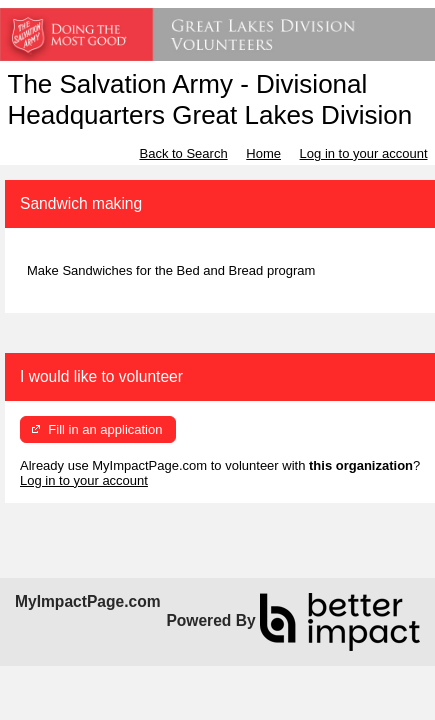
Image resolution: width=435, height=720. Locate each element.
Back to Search (183, 153)
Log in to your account (364, 153)
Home (263, 153)
